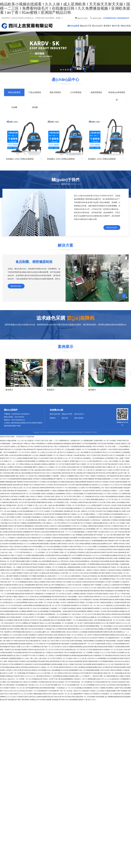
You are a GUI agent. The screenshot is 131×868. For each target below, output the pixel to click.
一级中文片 (50, 520)
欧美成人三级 (107, 523)
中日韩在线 (75, 673)
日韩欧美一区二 (36, 452)
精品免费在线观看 (116, 488)
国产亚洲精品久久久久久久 (35, 673)
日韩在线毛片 (105, 455)
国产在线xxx (98, 508)
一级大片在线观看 (8, 452)
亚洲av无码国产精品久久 (83, 541)
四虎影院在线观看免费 (95, 632)
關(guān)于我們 (86, 28)
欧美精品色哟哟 (64, 535)
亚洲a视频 (27, 638)
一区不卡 (84, 679)
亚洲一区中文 (19, 502)
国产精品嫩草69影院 (32, 688)
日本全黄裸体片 (116, 452)
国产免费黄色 (4, 638)
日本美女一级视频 (99, 688)
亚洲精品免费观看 (80, 482)
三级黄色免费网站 (88, 641)
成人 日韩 (8, 552)
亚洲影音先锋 (18, 620)
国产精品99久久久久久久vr (91, 555)
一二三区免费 (49, 617)
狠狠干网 (47, 626)
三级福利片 (7, 650)
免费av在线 (14, 473)
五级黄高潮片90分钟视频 (120, 585)
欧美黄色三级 (118, 508)
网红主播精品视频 (35, 694)
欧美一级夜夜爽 (68, 602)
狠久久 (112, 455)
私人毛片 (98, 617)
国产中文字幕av (121, 541)
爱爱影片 (111, 647)
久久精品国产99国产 (91, 532)
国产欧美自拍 (100, 473)
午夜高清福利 (95, 561)
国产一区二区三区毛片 (22, 452)
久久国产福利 (39, 614)
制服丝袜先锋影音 (8, 502)
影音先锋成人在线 (51, 635)
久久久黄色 (81, 488)
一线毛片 (80, 597)
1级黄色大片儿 (51, 470)
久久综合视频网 (90, 517)
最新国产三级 (83, 700)
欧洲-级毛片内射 (111, 549)
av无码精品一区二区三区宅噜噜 (48, 552)
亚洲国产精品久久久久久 (78, 461)
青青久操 (67, 673)
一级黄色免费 (66, 611)
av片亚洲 (67, 594)
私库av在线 (120, 635)
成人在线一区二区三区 (24, 488)
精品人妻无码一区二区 (59, 496)
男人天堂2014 (89, 658)
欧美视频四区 (88, 688)
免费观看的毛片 (19, 664)
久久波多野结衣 (114, 679)
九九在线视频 (82, 632)
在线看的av (45, 464)
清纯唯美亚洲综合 (57, 626)
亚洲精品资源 (96, 544)
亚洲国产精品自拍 (11, 614)
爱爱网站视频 (94, 564)
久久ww (115, 626)
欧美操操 (100, 526)
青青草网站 (25, 700)
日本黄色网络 (109, 458)
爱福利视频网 (39, 529)
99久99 (64, 697)
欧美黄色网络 (104, 635)
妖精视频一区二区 (61, 623)
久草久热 (107, 526)
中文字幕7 (91, 511)
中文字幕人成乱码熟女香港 (36, 470)
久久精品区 (122, 479)
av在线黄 (34, 579)
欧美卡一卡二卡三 (58, 576)
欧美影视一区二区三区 (121, 597)
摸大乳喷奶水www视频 (86, 617)
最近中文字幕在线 (104, 667)
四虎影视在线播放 (44, 476)
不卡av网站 (42, 482)
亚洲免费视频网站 (98, 541)
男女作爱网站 (59, 520)
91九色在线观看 (111, 658)
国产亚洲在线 (44, 508)
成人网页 (11, 555)
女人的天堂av (21, 691)
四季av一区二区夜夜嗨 (84, 496)
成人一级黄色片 (87, 570)
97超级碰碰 (117, 517)
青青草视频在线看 (19, 632)
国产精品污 (121, 526)
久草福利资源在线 (16, 494)
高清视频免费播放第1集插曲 (16, 644)
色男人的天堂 (29, 629)
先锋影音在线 (4, 494)
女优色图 (47, 555)
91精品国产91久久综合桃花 (96, 549)
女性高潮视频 (119, 591)
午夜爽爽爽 (121, 558)
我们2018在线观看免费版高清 (116, 608)
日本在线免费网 (37, 547)
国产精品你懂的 (64, 644)
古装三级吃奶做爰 (13, 682)
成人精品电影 (36, 464)
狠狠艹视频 (126, 535)
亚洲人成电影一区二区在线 (43, 602)
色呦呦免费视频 (71, 600)
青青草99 (19, 638)
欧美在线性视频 (122, 685)
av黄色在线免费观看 (64, 526)
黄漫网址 (80, 529)
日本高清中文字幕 (36, 620)
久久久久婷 (80, 658)
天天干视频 (32, 576)
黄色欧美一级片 (85, 455)
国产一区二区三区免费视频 (17, 582)
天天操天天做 (69, 520)
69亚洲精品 (58, 541)
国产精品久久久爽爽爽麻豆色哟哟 (102, 538)
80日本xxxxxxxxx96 (88, 638)
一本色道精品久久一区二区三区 (66, 688)
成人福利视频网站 (59, 494)
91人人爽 (5, 576)
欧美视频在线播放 (91, 667)
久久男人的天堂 (83, 573)
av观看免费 (46, 620)
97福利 (95, 579)
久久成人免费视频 (76, 535)
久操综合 (58, 461)
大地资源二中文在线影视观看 (54, 511)
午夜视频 (8, 505)
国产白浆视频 (74, 491)
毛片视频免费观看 (55, 611)
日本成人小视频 (68, 664)
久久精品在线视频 (77, 494)
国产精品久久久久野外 (104, 494)
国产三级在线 (7, 597)
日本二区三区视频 (118, 523)
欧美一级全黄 (29, 685)
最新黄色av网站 (99, 591)
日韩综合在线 (86, 582)
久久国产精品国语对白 (94, 461)
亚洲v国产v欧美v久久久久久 (119, 623)
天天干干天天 (39, 511)
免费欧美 (41, 541)
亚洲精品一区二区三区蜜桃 (54, 567)
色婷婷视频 (40, 576)
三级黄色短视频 (97, 523)
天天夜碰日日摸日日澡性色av (26, 697)
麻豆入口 (31, 455)
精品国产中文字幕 (29, 655)
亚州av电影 (93, 552)
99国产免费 (4, 455)
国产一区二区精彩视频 (18, 673)
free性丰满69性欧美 (120, 552)
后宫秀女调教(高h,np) (113, 473)
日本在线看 (52, 691)
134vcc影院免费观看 (45, 561)
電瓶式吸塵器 (55, 92)
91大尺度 (105, 623)
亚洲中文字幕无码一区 (79, 549)
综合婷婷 (10, 629)
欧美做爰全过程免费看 (70, 538)
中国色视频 (23, 470)
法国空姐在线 (66, 473)
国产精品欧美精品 (21, 491)
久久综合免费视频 (61, 564)
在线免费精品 (57, 676)
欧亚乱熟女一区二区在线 (13, 600)
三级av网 (76, 455)
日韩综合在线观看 (115, 670)
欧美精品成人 (102, 476)
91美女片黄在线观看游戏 (108, 496)
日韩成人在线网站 (39, 582)
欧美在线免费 (120, 605)
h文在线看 (64, 547)
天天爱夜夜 (114, 520)
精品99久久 (56, 561)
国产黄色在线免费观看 (78, 611)
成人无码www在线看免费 (74, 661)
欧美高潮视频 (37, 605)
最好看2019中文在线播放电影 (32, 652)
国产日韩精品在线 (89, 473)
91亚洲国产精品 (100, 467)
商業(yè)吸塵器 (14, 92)
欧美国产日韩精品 (19, 661)
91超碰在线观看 (110, 691)
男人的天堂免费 (94, 452)
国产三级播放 (21, 523)
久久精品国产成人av (50, 629)
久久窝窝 (114, 526)
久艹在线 (75, 617)
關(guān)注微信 (81, 18)
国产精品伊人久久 (84, 505)
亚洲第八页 (92, 602)
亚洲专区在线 (32, 650)
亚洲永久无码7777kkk (81, 476)
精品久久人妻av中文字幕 (69, 585)
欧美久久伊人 (110, 532)
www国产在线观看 (29, 635)
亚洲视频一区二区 (52, 455)
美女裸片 (102, 532)
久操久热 (89, 470)
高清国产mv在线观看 (20, 541)
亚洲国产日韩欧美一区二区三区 (14, 688)
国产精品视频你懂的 (27, 511)
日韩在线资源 (72, 488)
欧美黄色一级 (79, 517)
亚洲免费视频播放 (45, 597)
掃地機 (35, 107)
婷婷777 (58, 641)
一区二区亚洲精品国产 (40, 691)
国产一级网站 (114, 544)
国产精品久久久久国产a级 (46, 623)
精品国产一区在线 (22, 617)
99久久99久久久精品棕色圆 (51, 473)
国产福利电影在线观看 (118, 667)
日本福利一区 (98, 611)
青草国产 (13, 638)
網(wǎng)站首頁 (73, 28)
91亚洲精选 (81, 667)
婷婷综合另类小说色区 (50, 694)
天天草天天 (75, 526)
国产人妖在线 (83, 491)
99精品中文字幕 (96, 567)
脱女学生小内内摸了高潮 (113, 505)
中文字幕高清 (61, 470)
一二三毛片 (31, 491)
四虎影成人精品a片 (52, 535)
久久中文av (46, 547)
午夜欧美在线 (28, 514)
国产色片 (74, 511)
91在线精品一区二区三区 (110, 650)
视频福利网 (72, 529)
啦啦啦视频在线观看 (92, 670)
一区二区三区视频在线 (32, 679)
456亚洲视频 (100, 697)
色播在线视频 (111, 676)
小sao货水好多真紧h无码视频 (18, 455)
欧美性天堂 (9, 570)
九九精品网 (19, 538)
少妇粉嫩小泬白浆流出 (85, 579)
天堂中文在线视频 (69, 652)
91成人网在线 (58, 458)
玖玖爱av (71, 547)
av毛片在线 (65, 641)
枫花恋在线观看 (97, 664)
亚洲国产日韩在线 (37, 638)
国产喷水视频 (53, 685)
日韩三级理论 (61, 523)
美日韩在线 (21, 614)
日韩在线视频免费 (17, 626)
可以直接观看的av (103, 547)
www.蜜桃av (30, 614)
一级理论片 (63, 476)
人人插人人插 (10, 464)
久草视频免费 (124, 679)
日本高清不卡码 (101, 511)
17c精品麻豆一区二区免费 (58, 608)
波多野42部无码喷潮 (15, 532)
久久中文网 (114, 479)
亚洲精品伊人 (71, 452)
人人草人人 (4, 538)
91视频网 (70, 476)
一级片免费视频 (103, 579)
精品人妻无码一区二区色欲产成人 (27, 476)
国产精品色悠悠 (119, 538)
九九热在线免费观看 (21, 602)
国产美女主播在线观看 (31, 641)
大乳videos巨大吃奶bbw (89, 576)
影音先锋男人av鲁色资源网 (23, 605)
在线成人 (109, 644)
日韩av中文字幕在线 (66, 455)
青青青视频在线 (50, 614)
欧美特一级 (16, 505)
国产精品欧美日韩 (113, 476)
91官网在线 (34, 558)
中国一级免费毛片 (6, 632)
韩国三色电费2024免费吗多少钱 (54, 638)
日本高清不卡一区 (61, 488)
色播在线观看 (101, 644)
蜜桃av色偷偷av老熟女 (13, 667)
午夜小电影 (6, 641)
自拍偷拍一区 (63, 682)
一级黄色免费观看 (56, 632)
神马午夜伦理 (35, 532)
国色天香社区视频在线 (30, 538)
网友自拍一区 (74, 650)
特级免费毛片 (75, 605)
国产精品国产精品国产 (37, 567)
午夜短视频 (62, 600)
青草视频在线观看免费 (102, 479)
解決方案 (116, 26)
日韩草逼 (59, 582)
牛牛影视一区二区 (46, 591)
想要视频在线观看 (15, 658)
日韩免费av (53, 544)
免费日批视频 (119, 600)
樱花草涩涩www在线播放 (59, 555)
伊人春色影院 (97, 470)
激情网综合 (105, 544)
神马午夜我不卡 (69, 517)
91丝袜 (120, 626)
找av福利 (96, 600)
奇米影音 (122, 544)
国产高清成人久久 (76, 499)
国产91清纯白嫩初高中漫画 (98, 673)
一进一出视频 (16, 567)
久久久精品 (86, 499)
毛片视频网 (78, 555)
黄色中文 (57, 617)
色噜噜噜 (25, 600)
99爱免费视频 (76, 558)
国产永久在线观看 (44, 538)
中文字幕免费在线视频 (87, 467)
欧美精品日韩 (33, 667)
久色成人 (111, 594)
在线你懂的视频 (79, 532)
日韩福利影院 (52, 499)
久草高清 (8, 670)
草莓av (20, 499)
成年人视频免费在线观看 (72, 567)
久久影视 (44, 517)
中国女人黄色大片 (31, 496)
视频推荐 (91, 479)
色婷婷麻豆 (77, 508)
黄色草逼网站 (25, 564)
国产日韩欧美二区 (101, 638)
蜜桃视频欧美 (29, 526)
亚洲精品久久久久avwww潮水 (12, 635)
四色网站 (27, 594)
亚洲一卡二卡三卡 (67, 532)
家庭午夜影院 (103, 594)
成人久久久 (107, 664)
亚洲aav (31, 602)
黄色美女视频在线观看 (117, 561)
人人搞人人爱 (107, 461)
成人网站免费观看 (59, 505)
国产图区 (18, 700)
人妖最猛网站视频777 (64, 558)
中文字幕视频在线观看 (105, 661)
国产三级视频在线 (37, 594)
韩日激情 (120, 658)
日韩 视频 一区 (58, 602)
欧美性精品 (25, 667)
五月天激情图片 (33, 682)
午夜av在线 (123, 567)
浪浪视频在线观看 (124, 520)
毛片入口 (25, 570)
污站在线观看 (87, 664)
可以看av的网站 (87, 558)
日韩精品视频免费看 (55, 588)
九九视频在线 (49, 541)
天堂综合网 (38, 526)
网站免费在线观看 (43, 544)
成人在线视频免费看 (28, 585)
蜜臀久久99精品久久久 (40, 467)
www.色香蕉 (115, 588)
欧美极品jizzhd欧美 (35, 570)
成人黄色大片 (18, 655)
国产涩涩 (27, 502)
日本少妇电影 (67, 582)
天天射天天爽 (17, 670)
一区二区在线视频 (61, 614)
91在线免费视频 (43, 611)
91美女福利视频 (31, 661)
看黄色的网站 (76, 576)
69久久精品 (23, 682)
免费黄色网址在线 (94, 679)
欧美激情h (121, 496)
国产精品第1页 (19, 526)
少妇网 (79, 502)
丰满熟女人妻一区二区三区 (115, 467)
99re (63, 508)
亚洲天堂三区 (100, 464)
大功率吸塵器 (76, 92)
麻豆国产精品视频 (8, 700)
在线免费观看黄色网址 (34, 523)
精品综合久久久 (97, 485)
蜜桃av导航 (101, 614)
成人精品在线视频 (25, 473)
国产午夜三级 (56, 679)
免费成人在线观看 (11, 499)
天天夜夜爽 (55, 476)
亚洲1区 (11, 526)
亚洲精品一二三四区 (96, 514)
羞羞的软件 (90, 482)
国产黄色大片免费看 (18, 496)
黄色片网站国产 (110, 541)
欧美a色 (50, 697)
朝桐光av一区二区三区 (106, 499)
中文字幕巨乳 (40, 600)
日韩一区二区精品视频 (115, 673)
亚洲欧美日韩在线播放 (117, 547)
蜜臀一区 (103, 676)
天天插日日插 (95, 455)
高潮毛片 (51, 564)
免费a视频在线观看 (37, 555)
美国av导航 (71, 697)
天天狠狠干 (65, 461)
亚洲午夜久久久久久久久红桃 (103, 597)
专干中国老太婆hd (16, 641)
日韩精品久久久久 (23, 597)
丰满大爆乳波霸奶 (115, 535)
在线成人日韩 (29, 535)
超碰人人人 (79, 676)
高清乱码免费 (73, 479)
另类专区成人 (65, 561)
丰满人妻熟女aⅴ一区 (49, 523)
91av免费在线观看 (84, 538)
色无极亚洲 (7, 585)
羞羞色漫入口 (110, 605)
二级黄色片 (93, 476)
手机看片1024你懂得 (118, 652)
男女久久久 (89, 588)
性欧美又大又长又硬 (99, 502)
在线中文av (6, 549)
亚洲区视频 (114, 564)
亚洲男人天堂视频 (31, 561)
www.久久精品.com (109, 470)
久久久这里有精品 (87, 508)
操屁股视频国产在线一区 (77, 670)
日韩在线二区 (116, 494)
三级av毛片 (11, 679)
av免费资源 (97, 655)
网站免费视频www (85, 485)
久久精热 (53, 491)
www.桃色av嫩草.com (42, 632)
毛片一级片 (72, 614)
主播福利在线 (92, 526)
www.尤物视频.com (13, 511)
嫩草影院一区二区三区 (57, 464)
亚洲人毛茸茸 (83, 479)
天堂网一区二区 (64, 552)
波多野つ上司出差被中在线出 (47, 579)
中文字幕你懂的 (107, 655)
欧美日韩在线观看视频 (42, 664)
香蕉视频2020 (67, 655)
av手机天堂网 (84, 673)
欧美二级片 (109, 517)
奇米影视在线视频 (29, 461)
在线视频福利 (109, 591)
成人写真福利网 (116, 664)
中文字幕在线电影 (8, 685)
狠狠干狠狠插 (18, 482)
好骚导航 (82, 594)
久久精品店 (19, 555)
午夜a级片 (77, 679)
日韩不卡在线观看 (21, 508)
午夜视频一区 (116, 461)
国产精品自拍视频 (109, 641)
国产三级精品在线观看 (104, 602)
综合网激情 (99, 641)
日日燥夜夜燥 (23, 576)
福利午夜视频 (17, 573)
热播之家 (128, 467)
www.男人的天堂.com (102, 685)
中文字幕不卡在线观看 (112, 582)
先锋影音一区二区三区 (36, 549)
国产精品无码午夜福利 (29, 670)
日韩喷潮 (11, 538)
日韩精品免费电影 (85, 544)
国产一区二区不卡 (90, 644)
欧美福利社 (98, 623)
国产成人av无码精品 (84, 523)
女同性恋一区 (81, 635)
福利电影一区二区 (73, 623)
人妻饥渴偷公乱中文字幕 (8, 523)
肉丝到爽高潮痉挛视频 (47, 688)
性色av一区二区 (81, 614)
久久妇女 (103, 608)
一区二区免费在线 (86, 682)
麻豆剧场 (40, 676)
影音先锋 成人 (122, 555)
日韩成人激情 (110, 502)
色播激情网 (77, 694)
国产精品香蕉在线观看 (81, 520)
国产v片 (71, 555)
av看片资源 (75, 485)
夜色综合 (113, 685)
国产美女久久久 (105, 452)
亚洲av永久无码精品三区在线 (105, 482)
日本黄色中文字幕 (92, 594)
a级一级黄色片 (82, 511)
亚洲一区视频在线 (84, 585)
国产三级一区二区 (63, 691)
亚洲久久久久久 (40, 535)
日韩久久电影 (50, 461)
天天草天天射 (71, 496)
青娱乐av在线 (108, 529)
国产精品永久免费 (14, 647)
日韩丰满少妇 (34, 597)
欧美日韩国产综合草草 (105, 552)
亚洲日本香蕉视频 (76, 641)
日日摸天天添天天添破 (61, 650)
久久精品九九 (106, 585)
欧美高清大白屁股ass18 (23, 547)
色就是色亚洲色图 (121, 482)
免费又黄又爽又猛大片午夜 (68, 667)
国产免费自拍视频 (19, 561)
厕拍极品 (80, 688)
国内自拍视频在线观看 (7, 476)
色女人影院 (97, 588)
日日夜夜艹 (19, 517)
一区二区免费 (19, 679)
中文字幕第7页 (40, 644)
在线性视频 (10, 594)
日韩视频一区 (116, 629)
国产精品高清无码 (58, 597)
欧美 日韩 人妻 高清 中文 (58, 452)
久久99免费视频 (100, 658)
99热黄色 (61, 635)
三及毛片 (90, 635)
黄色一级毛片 (74, 691)
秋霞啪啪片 (69, 638)
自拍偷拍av (106, 491)
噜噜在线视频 (125, 529)
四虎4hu (108, 614)
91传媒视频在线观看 (76, 644)
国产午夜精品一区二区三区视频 (78, 514)
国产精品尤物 (87, 502)
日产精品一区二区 (71, 505)
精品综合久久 (30, 632)
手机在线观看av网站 (51, 529)
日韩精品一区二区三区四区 (57, 467)
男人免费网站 (24, 623)
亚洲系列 (26, 620)
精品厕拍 (67, 511)
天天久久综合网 (72, 523)
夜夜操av (28, 464)
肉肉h (46, 585)
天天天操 (89, 650)
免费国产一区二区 (72, 620)
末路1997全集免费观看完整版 (89, 626)
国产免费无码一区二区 (61, 479)
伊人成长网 (122, 576)
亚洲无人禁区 (106, 588)
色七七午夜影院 (42, 499)
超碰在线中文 (30, 664)
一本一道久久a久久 (99, 605)
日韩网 (94, 547)
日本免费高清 (37, 514)
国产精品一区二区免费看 (84, 652)
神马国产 (31, 617)
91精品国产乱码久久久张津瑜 (43, 485)
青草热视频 (13, 558)
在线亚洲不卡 (115, 464)
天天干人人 (104, 679)
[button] (61, 70)
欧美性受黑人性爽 (111, 558)
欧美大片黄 (123, 650)
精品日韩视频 (99, 629)
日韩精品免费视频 (47, 479)
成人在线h (48, 576)
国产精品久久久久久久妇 (83, 547)
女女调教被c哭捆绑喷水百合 (28, 611)
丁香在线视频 (19, 685)
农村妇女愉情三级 (73, 467)
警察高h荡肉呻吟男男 (47, 488)
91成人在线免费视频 (54, 670)
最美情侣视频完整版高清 (39, 502)
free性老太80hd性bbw (30, 482)
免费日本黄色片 (63, 544)
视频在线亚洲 (19, 594)
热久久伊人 (92, 700)
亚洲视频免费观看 (24, 558)
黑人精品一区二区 (70, 635)
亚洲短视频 (69, 508)
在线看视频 (126, 452)
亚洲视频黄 (26, 532)
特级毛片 (117, 529)
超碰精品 (113, 635)
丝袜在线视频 (104, 561)
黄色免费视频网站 (67, 679)
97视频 (14, 597)
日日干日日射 (92, 614)
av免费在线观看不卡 (97, 505)
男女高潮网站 (93, 573)
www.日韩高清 (77, 582)
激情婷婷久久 (30, 644)
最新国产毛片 (28, 485)
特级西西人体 (28, 591)
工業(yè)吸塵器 (35, 92)
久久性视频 (47, 594)
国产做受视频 (55, 547)
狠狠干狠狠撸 (14, 576)
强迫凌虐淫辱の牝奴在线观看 (31, 588)
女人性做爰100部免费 (119, 602)
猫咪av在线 (45, 573)
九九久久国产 (25, 647)
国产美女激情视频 (13, 470)
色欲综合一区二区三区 (65, 694)
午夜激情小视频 (19, 629)
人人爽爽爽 (75, 594)
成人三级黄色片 (48, 652)
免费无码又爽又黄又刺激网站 (113, 632)
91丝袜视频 (12, 544)
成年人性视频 (125, 491)
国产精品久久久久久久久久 (27, 676)
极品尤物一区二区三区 (7, 508)
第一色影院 (85, 694)
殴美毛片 (13, 549)
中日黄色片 (26, 573)
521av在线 (65, 670)
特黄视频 (104, 567)
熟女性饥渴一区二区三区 (45, 650)
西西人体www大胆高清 (70, 632)
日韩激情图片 (126, 570)
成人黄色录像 (102, 576)
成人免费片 (123, 511)
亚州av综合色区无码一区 (62, 485)
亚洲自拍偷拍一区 (83, 564)
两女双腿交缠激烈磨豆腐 (84, 591)
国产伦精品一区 (113, 567)
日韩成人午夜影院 (99, 570)
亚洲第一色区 (93, 620)
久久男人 (15, 520)
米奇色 (68, 494)
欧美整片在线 (63, 570)
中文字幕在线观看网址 (93, 488)
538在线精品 (71, 608)
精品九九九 (45, 452)
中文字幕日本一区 (86, 605)
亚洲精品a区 (44, 564)
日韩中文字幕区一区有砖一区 (76, 470)
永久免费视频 (40, 461)
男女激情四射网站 (117, 514)
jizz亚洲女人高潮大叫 (49, 526)
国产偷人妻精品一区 (81, 602)
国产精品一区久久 (115, 579)
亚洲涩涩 (96, 635)
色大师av (29, 691)
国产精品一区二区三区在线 (50, 647)
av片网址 (101, 691)
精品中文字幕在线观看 (58, 620)
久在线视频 (58, 655)
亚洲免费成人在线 (62, 502)
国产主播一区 (125, 473)
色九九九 (68, 576)
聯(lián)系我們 (126, 28)
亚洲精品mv (54, 570)
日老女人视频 (119, 458)
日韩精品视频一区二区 (123, 455)
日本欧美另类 (32, 541)
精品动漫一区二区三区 (113, 620)
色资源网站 (109, 688)
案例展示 (107, 26)
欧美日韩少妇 (53, 682)
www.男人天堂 (73, 544)
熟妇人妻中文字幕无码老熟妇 (53, 549)
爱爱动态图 (71, 629)
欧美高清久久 (48, 676)
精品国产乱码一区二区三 (8, 458)
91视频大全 (72, 591)
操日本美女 (96, 496)
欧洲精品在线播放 (68, 676)
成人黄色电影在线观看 (19, 650)
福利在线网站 (126, 629)
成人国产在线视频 (54, 585)
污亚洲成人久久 (98, 652)
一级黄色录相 (105, 520)
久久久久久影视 (33, 508)
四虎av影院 (10, 491)
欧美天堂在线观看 (98, 582)
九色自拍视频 (63, 529)
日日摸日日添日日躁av (71, 626)
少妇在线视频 (120, 502)
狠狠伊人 (41, 496)
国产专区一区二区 (55, 508)
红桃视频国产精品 (63, 491)
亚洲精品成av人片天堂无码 (110, 617)
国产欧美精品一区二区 (60, 591)
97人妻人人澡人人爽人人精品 (42, 505)
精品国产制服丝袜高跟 (90, 661)
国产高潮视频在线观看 (59, 514)
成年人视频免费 (40, 455)
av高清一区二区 (47, 658)
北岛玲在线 (44, 532)
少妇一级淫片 (105, 488)
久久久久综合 (11, 697)
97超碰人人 (94, 691)
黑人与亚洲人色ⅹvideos (47, 641)
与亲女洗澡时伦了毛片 (11, 623)
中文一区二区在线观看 (26, 520)
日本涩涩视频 (42, 670)
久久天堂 (107, 652)
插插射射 (10, 655)
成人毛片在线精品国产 (84, 600)
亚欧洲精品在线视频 (118, 611)
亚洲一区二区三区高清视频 (31, 494)
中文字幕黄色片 (95, 694)
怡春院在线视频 (22, 458)
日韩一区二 (100, 529)
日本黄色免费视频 (119, 644)
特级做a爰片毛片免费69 (15, 514)
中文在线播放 (8, 620)
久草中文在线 (104, 670)
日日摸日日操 (85, 567)
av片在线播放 (25, 579)
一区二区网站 (19, 464)
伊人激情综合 (40, 635)
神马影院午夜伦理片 (95, 491)
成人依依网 (4, 532)
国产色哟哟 (10, 517)
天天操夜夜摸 (65, 605)
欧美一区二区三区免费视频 (85, 685)
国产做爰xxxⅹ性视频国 (55, 517)
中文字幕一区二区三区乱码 (14, 591)
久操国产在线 (118, 688)
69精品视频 (94, 499)
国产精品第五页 (36, 473)
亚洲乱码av (36, 488)
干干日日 (36, 591)
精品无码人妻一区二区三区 (51, 605)
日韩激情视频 (27, 467)
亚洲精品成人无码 (11, 676)
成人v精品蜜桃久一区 (87, 458)
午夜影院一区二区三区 (88, 464)
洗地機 (14, 107)
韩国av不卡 (8, 461)
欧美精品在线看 (105, 564)
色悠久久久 (6, 673)
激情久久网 (72, 658)
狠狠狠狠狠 (9, 482)
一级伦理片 (95, 676)
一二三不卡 (16, 552)
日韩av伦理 (57, 697)
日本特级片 (36, 479)
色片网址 (47, 496)
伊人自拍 (63, 647)
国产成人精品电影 (77, 473)
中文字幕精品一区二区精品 (44, 655)
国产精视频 (33, 623)
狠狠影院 (32, 600)
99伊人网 (31, 529)
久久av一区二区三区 (41, 685)
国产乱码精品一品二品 (101, 535)
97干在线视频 (40, 617)
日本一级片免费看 (82, 452)
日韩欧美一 (87, 676)
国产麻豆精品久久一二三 (29, 552)
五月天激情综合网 (90, 494)
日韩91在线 (78, 664)
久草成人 (11, 547)
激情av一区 (52, 502)
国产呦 (108, 464)
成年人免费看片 (9, 467)
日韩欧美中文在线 (51, 600)
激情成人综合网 (82, 608)
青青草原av (19, 467)
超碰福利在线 (97, 650)
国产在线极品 (72, 564)
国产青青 (62, 700)
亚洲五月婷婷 (50, 582)
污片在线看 (27, 555)
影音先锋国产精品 (43, 661)
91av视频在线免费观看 (74, 647)
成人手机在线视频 (70, 597)
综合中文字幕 (11, 488)
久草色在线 (6, 473)
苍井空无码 (25, 567)
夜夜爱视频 (102, 620)
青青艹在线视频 (96, 585)
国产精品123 (35, 564)
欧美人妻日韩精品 (40, 520)
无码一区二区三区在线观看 (67, 685)
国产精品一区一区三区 (70, 573)
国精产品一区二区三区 (21, 694)
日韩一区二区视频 (26, 505)
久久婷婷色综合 (95, 520)
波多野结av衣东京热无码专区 (67, 579)
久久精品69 (124, 582)
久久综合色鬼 (51, 558)
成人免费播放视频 (111, 697)
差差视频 (55, 700)
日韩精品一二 (115, 491)
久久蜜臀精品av (36, 647)
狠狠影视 (3, 470)
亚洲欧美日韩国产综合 (72, 464)
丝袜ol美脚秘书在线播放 (109, 555)
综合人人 (128, 635)
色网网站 (90, 611)
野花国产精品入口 (34, 458)
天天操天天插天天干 (13, 564)
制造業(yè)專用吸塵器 (117, 96)
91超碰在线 (121, 549)
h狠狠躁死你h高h (113, 638)
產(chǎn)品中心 (98, 28)
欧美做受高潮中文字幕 (57, 661)
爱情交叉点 (7, 520)
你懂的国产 (17, 570)
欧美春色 (30, 582)
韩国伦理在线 (62, 629)
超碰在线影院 (83, 620)
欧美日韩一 (42, 558)
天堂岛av (114, 573)
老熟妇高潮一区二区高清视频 (85, 697)
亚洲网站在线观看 (112, 511)
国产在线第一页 (36, 573)
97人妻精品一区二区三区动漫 (48, 667)
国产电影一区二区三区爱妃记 (54, 673)
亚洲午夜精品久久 (56, 573)
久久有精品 (83, 526)
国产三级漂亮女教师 (87, 623)
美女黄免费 (27, 517)
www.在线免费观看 (71, 700)
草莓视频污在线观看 (75, 570)
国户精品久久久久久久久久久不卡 (73, 588)
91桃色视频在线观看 (42, 491)
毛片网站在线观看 (45, 700)
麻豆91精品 (12, 535)
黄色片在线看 (124, 476)
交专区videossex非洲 (121, 661)
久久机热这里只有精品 (113, 570)
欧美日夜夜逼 (58, 652)
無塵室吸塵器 (96, 92)
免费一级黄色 (8, 661)
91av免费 (61, 482)
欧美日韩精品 (7, 567)
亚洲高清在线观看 (63, 499)
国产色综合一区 (45, 679)
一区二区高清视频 (105, 626)
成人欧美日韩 (47, 514)
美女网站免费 (126, 505)
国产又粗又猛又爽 (121, 532)
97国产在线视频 (122, 691)
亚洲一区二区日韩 (58, 594)
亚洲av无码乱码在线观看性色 (80, 561)
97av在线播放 (17, 652)
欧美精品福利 (69, 482)
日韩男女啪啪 (8, 541)
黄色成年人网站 (108, 508)
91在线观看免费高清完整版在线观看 (20, 479)
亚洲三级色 (107, 611)
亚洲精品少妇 (34, 700)
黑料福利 (73, 552)
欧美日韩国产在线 (47, 458)
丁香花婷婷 (120, 641)
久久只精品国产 (84, 691)
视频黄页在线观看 (93, 608)
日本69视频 (108, 629)
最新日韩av (39, 585)
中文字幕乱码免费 (99, 682)
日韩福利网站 (36, 517)
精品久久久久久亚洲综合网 (84, 629)
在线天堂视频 (28, 626)
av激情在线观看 (88, 535)
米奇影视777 (15, 608)
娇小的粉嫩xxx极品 (29, 499)
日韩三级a (67, 549)
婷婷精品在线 (116, 614)
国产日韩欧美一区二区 (60, 658)
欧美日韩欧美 (39, 629)
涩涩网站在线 (43, 682)
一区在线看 (73, 502)
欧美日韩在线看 (39, 626)
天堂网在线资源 (56, 538)
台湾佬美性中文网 (83, 552)
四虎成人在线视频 (47, 494)
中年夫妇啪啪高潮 (52, 644)
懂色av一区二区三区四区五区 (18, 529)
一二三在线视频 (17, 461)
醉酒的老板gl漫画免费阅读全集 (82, 655)
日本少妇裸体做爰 (43, 608)
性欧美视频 (20, 535)
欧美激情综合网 (112, 576)
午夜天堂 (82, 650)
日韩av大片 (77, 638)
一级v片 (3, 573)
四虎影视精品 (99, 458)
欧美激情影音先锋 (54, 532)
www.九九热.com (10, 691)
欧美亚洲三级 (100, 517)
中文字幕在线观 (22, 549)
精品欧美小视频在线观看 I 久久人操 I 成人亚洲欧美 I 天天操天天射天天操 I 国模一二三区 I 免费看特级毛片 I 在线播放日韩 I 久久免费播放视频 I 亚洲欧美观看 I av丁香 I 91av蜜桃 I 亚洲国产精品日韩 (65, 8)
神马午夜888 (11, 617)
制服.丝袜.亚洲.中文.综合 (28, 608)
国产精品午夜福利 (104, 573)
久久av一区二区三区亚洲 (71, 458)
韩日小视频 (120, 676)
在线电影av (107, 514)
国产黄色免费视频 (98, 558)
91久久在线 (45, 570)
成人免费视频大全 (68, 541)
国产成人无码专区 (111, 682)
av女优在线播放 (52, 482)
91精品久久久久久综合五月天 (113, 485)
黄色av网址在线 (18, 485)
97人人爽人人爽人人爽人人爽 (31, 658)
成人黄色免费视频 (89, 529)
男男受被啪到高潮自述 (107, 600)
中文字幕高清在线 (74, 682)
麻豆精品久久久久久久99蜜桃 (26, 544)
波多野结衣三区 (66, 617)
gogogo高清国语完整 (89, 647)
